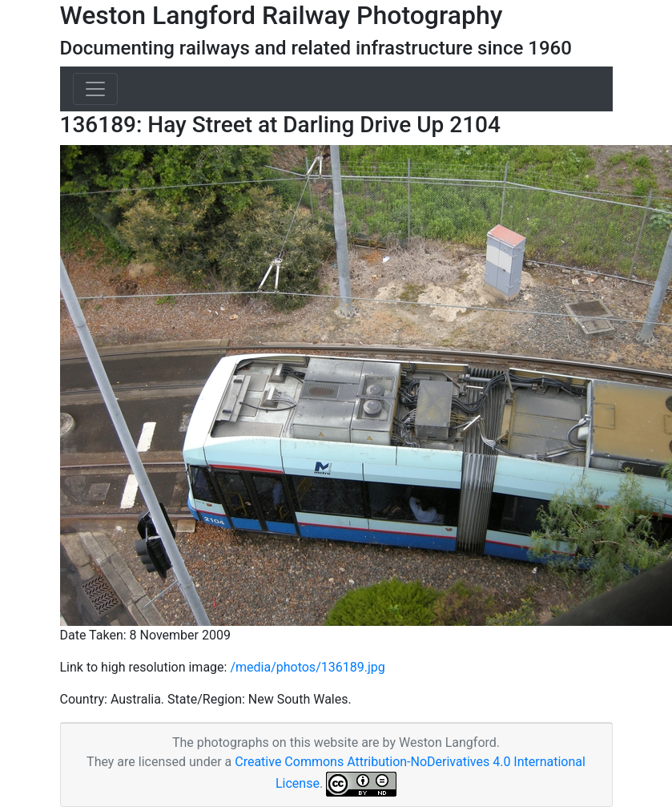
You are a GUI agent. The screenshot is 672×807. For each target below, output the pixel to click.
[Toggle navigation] (95, 89)
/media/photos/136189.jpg (307, 667)
